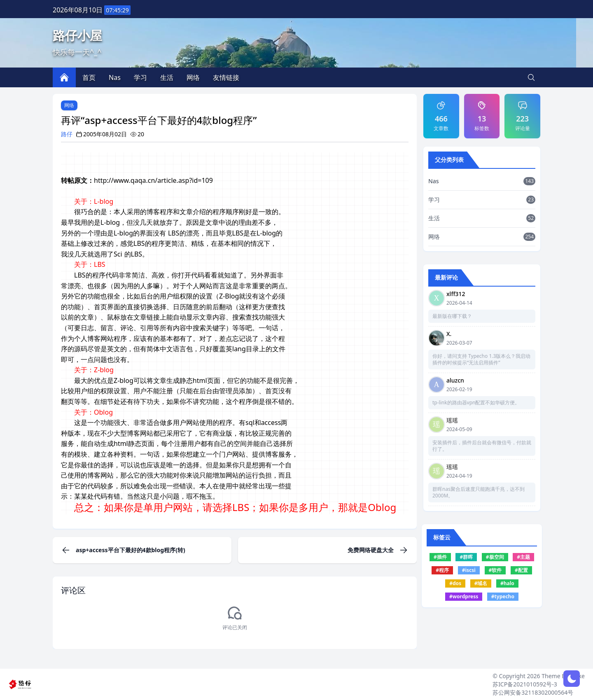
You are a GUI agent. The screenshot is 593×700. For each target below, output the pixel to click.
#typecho (503, 596)
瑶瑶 (452, 420)
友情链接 (226, 77)
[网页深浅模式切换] (572, 679)
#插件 (440, 557)
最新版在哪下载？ (452, 316)
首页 (89, 77)
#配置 (521, 570)
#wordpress (464, 596)
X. (449, 334)
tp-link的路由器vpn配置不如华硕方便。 (476, 403)
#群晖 (466, 557)
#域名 (481, 583)
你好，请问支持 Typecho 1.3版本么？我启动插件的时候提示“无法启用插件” (481, 359)
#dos (455, 583)
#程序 (442, 570)
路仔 (67, 134)
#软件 (495, 570)
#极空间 (495, 557)
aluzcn (455, 380)
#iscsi (469, 570)
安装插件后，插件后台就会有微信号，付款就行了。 (482, 446)
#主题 (523, 557)
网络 (69, 105)
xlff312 (456, 294)
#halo (507, 583)
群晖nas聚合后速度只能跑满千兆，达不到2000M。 (479, 492)
